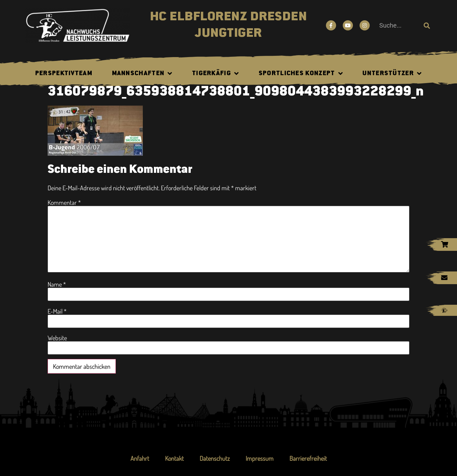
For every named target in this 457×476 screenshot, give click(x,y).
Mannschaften (142, 74)
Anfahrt (140, 458)
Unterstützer (392, 74)
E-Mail (57, 311)
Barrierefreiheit (308, 458)
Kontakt (174, 458)
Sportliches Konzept (301, 74)
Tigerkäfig (215, 74)
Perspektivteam (64, 74)
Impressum (260, 458)
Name (57, 284)
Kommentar (64, 202)
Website (57, 338)
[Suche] (427, 25)
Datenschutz (215, 458)
